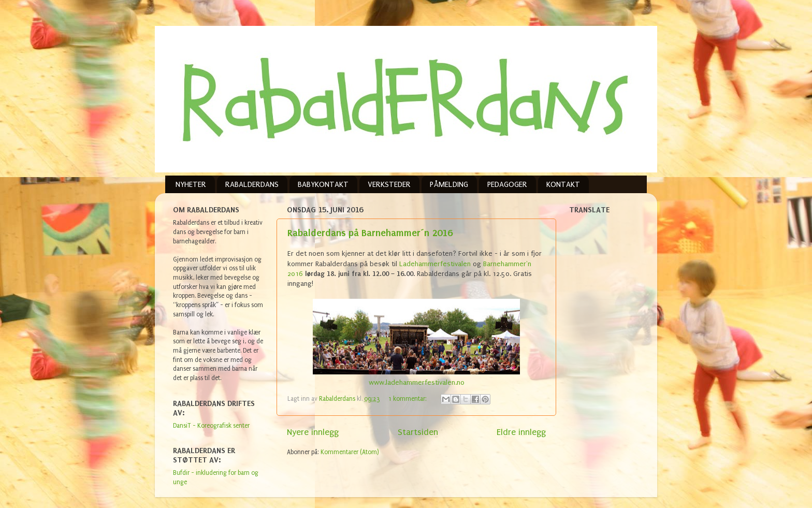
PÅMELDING (449, 184)
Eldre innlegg (521, 432)
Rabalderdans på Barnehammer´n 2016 (370, 233)
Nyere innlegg (313, 432)
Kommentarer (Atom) (350, 452)
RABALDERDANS (252, 184)
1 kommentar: (408, 399)
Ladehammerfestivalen (435, 264)
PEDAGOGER (507, 184)
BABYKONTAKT (323, 184)
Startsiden (418, 432)
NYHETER (191, 184)
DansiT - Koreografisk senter (211, 426)
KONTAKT (563, 184)
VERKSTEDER (389, 184)
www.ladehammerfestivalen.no (417, 382)
